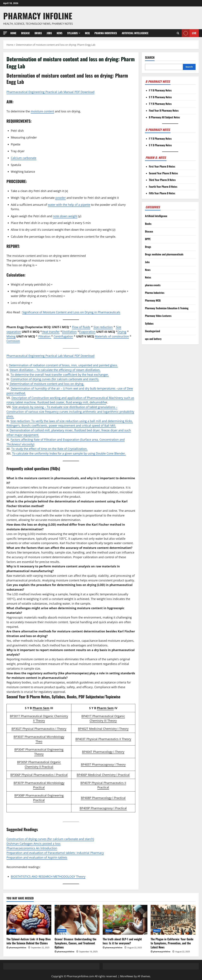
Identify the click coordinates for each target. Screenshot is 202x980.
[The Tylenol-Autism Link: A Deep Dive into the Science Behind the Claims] (29, 920)
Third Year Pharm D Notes (162, 180)
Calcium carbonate (24, 158)
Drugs (38, 33)
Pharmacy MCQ (153, 300)
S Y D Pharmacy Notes (160, 145)
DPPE (148, 239)
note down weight (65, 216)
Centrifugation (63, 336)
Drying (122, 332)
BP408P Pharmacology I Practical (103, 798)
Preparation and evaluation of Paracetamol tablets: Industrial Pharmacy (55, 853)
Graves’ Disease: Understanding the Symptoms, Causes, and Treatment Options (75, 943)
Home (13, 33)
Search (150, 57)
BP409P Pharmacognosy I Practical (103, 808)
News (60, 33)
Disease (25, 33)
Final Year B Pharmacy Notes (164, 110)
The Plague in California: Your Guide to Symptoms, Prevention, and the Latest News (172, 943)
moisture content (42, 111)
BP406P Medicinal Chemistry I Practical (103, 775)
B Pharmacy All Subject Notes (164, 117)
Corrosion (13, 341)
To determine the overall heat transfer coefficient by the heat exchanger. (60, 375)
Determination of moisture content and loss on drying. (47, 384)
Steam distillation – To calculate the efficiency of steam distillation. (55, 370)
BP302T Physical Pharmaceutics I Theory (39, 729)
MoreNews (127, 976)
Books (148, 224)
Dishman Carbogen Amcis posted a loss (34, 844)
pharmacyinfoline (18, 948)
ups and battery (153, 339)
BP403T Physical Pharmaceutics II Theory (103, 739)
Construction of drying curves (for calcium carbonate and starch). (55, 379)
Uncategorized (153, 331)
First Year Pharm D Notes (162, 166)
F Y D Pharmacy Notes (160, 139)
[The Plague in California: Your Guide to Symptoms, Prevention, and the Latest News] (173, 920)
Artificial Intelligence (135, 33)
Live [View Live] (189, 33)
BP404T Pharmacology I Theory (103, 752)
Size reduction (103, 327)
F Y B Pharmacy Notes (160, 90)
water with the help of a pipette (69, 205)
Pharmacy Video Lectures (158, 316)
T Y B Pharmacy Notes (160, 104)
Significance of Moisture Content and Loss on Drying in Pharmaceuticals (71, 312)
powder (61, 198)
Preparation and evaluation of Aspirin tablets (37, 857)
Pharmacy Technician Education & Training (167, 308)
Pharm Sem (41, 708)
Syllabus (72, 33)
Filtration (45, 336)
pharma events (153, 285)
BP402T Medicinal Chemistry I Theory (103, 729)
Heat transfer (51, 332)
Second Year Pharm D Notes (163, 173)
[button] (5, 33)
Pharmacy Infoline (38, 16)
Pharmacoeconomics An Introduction (32, 848)
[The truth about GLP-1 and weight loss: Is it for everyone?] (125, 920)
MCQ (87, 33)
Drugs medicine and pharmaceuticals (164, 254)
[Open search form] (178, 33)
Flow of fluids (81, 327)
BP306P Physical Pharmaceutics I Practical (39, 775)
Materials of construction (112, 336)
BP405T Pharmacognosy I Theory (103, 764)
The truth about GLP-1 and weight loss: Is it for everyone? (122, 941)
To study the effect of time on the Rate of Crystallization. (49, 449)
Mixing (11, 336)
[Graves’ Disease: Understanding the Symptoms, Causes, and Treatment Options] (77, 920)
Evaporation (87, 332)
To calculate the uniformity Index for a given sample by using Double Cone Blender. (69, 453)
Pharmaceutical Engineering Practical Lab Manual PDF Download (50, 92)
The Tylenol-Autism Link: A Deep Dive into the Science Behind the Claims (28, 941)
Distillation (69, 332)
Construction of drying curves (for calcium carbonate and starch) (50, 839)
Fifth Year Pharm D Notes (162, 193)
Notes (148, 277)
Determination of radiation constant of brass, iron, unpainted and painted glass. (63, 365)
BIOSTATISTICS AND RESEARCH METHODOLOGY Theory (48, 876)
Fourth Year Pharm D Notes (163, 187)
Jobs (49, 33)
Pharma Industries (106, 33)
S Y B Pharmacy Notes (160, 97)
